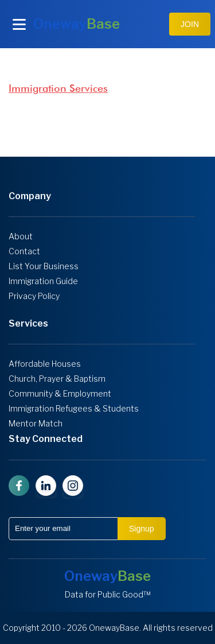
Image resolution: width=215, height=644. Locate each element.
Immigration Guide (43, 281)
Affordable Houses (45, 364)
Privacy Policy (34, 296)
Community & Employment (60, 394)
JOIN (190, 24)
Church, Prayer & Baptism (57, 379)
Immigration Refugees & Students (74, 409)
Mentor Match (36, 424)
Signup (142, 529)
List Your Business (44, 266)
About (21, 236)
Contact (24, 251)
